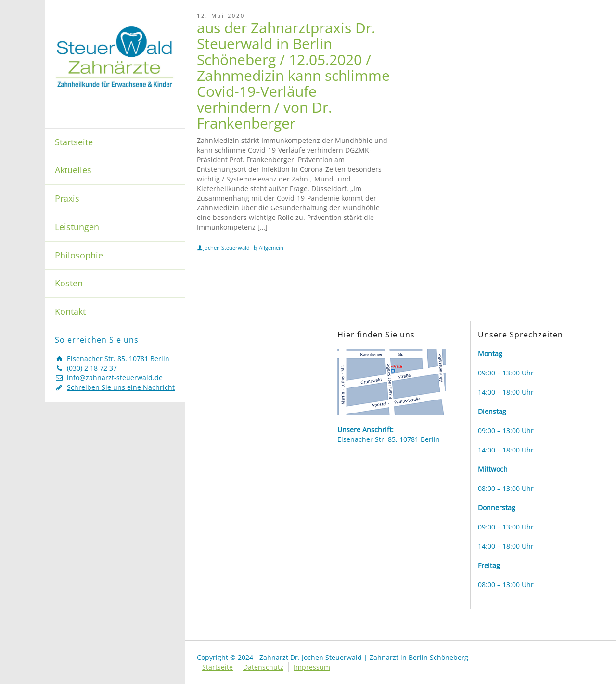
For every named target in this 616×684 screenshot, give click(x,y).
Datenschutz (263, 667)
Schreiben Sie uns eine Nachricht (121, 387)
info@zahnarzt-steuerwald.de (115, 378)
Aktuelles (73, 170)
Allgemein (271, 248)
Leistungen (77, 227)
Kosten (69, 283)
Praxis (67, 198)
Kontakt (70, 311)
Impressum (312, 667)
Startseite (74, 142)
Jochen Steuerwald (226, 248)
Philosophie (79, 255)
